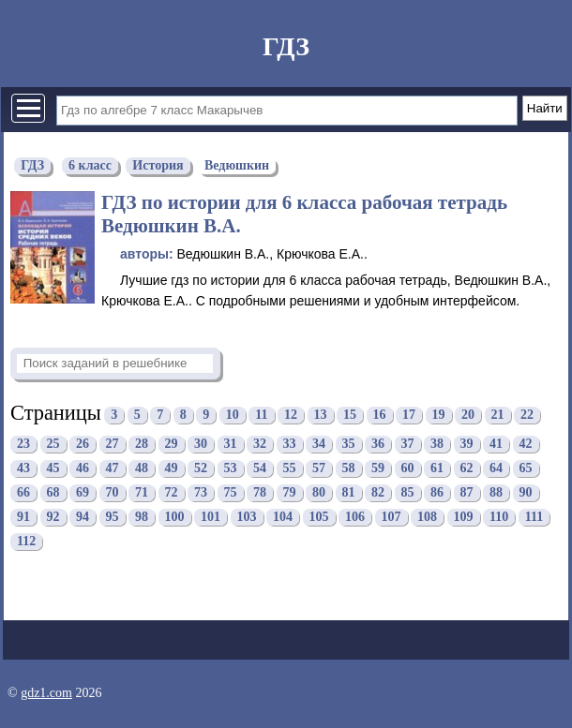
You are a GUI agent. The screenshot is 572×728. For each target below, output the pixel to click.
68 (53, 493)
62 (467, 469)
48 (142, 469)
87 (467, 493)
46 (83, 469)
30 (201, 445)
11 (261, 416)
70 (113, 493)
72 (172, 493)
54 (260, 469)
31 (231, 445)
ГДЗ (286, 46)
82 (378, 493)
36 (378, 445)
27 (113, 445)
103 (247, 518)
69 (83, 493)
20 (468, 416)
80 (319, 493)
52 (201, 469)
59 (378, 469)
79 (290, 493)
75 (231, 493)
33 (290, 445)
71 (142, 493)
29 (172, 445)
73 (201, 493)
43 (23, 469)
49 (172, 469)
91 (23, 518)
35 (349, 445)
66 (23, 493)
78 (260, 493)
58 (349, 469)
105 (319, 518)
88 (496, 493)
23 (23, 445)
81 (349, 493)
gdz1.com (46, 693)
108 (427, 518)
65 (526, 469)
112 (26, 542)
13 (321, 416)
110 (499, 518)
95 (113, 518)
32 (260, 445)
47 (113, 469)
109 (464, 518)
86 (437, 493)
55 (290, 469)
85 (408, 493)
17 (409, 416)
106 (355, 518)
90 (526, 493)
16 (380, 416)
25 (53, 445)
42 (526, 445)
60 (408, 469)
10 (233, 416)
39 (467, 445)
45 (53, 469)
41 (496, 445)
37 (408, 445)
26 (83, 445)
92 (53, 518)
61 (437, 469)
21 (498, 416)
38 (437, 445)
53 (231, 469)
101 (211, 518)
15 (350, 416)
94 (83, 518)
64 (496, 469)
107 (391, 518)
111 (534, 518)
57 (319, 469)
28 (142, 445)
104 (283, 518)
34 (319, 445)
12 (291, 416)
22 (527, 416)
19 (439, 416)
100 (175, 518)
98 (142, 518)
